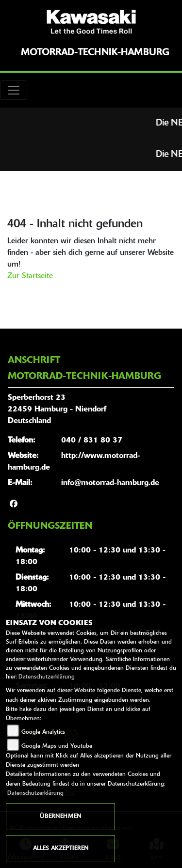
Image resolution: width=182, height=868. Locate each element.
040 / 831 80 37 (92, 441)
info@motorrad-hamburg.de (110, 483)
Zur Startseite (30, 276)
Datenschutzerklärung (47, 677)
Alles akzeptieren (61, 849)
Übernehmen (60, 817)
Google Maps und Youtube (57, 746)
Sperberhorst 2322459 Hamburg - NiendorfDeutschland (57, 410)
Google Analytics (43, 732)
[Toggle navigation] (14, 90)
